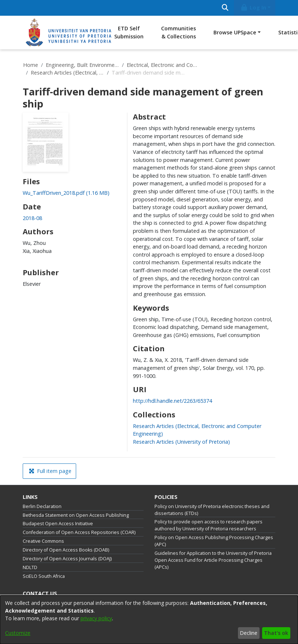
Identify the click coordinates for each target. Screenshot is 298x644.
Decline (249, 633)
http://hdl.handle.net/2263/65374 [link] (172, 401)
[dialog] (149, 620)
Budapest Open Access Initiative (58, 524)
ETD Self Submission (129, 32)
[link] (66, 193)
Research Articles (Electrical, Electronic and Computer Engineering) (67, 73)
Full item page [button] (50, 471)
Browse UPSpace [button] (235, 32)
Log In (253, 7)
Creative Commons (43, 541)
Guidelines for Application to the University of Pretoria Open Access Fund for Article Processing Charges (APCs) (213, 560)
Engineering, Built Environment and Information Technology (82, 65)
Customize (18, 633)
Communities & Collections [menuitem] (178, 32)
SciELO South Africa (44, 576)
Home (31, 65)
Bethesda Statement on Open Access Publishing (76, 515)
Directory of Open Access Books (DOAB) (66, 550)
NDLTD (30, 567)
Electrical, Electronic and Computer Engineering (163, 65)
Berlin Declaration (42, 506)
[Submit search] (225, 8)
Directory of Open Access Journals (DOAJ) (67, 559)
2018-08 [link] (32, 218)
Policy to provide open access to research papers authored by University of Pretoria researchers (208, 525)
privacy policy (96, 618)
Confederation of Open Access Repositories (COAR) (79, 532)
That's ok (276, 633)
